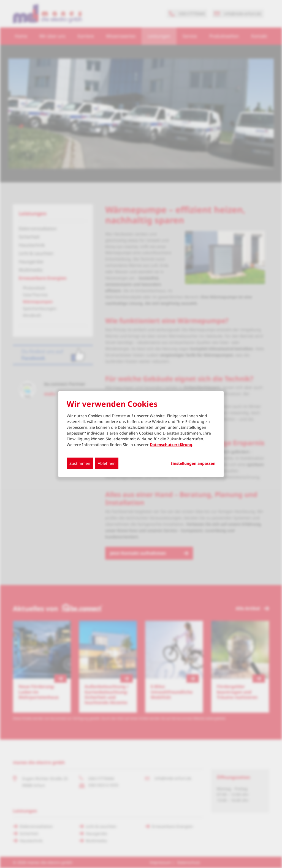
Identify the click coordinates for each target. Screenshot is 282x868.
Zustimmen (80, 463)
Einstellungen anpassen (193, 463)
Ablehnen (107, 463)
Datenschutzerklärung (171, 444)
